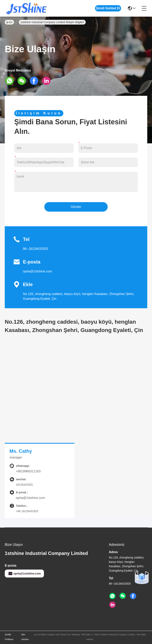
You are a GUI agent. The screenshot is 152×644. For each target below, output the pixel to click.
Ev (9, 22)
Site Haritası (25, 637)
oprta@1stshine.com (38, 271)
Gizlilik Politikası (9, 637)
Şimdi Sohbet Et (108, 8)
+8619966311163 (28, 471)
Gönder (76, 207)
